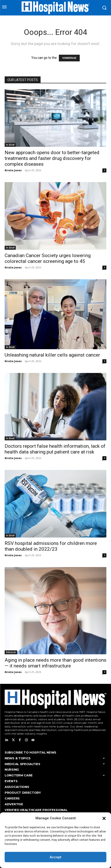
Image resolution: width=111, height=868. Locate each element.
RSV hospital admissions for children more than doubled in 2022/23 (51, 546)
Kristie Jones (13, 170)
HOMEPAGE (69, 58)
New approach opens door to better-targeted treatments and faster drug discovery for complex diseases (52, 158)
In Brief (10, 145)
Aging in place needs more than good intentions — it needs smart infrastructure (55, 663)
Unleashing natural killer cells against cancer (52, 355)
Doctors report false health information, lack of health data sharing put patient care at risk (55, 449)
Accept (55, 857)
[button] (104, 818)
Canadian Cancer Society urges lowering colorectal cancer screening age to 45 (48, 258)
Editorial (11, 652)
